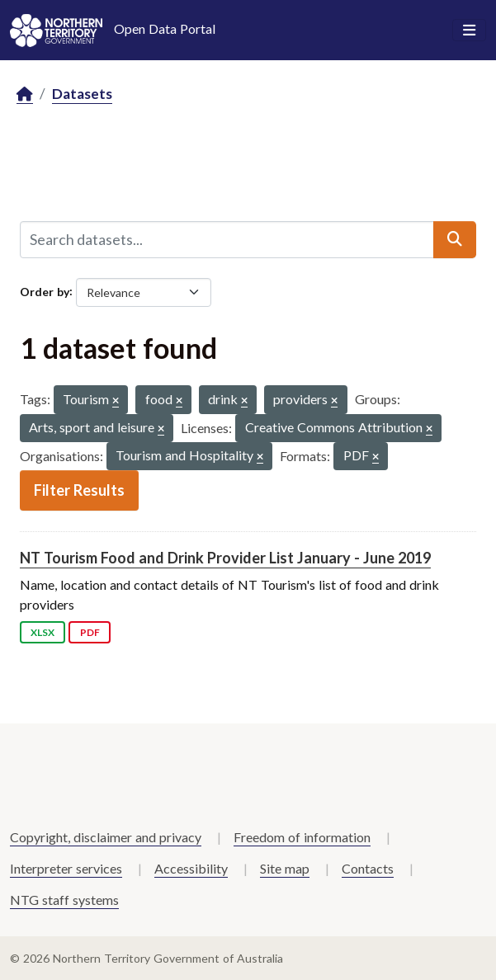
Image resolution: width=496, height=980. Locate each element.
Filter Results (79, 490)
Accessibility (191, 868)
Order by (45, 291)
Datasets (82, 94)
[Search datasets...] (227, 239)
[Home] (25, 94)
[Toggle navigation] (469, 31)
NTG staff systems (64, 900)
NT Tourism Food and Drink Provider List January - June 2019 (225, 558)
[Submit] (455, 239)
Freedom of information (302, 837)
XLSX (43, 632)
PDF (90, 632)
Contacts (368, 868)
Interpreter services (66, 868)
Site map (285, 868)
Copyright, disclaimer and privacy (106, 837)
